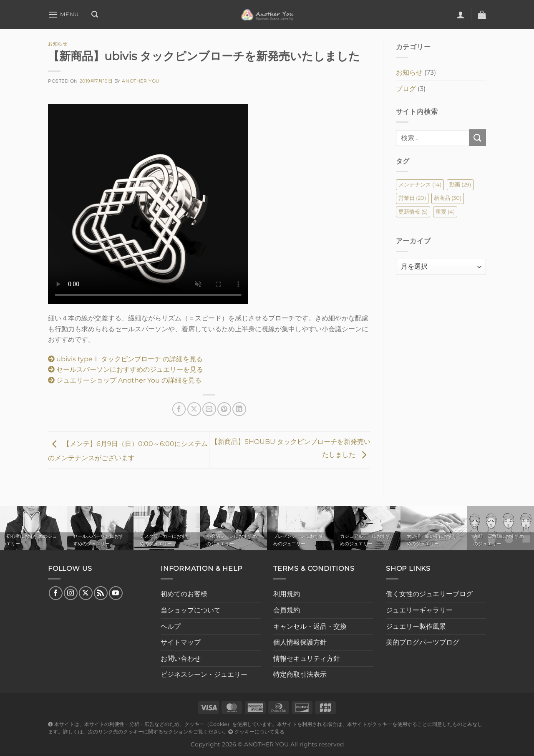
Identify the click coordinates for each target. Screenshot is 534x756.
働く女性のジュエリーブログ (429, 594)
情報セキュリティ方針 (307, 659)
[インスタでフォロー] (71, 593)
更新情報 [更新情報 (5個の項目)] (413, 212)
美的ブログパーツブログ (423, 642)
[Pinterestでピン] (224, 409)
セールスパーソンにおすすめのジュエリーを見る (126, 369)
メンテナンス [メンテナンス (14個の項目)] (420, 185)
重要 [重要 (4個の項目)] (445, 212)
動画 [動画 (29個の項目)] (460, 185)
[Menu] (63, 14)
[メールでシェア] (209, 409)
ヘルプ (171, 626)
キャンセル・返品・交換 (310, 626)
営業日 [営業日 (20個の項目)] (412, 198)
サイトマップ (181, 642)
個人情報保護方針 (300, 642)
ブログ (406, 89)
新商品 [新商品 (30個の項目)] (448, 198)
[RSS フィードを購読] (101, 593)
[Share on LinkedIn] (239, 409)
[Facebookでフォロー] (56, 593)
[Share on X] (194, 409)
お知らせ (58, 44)
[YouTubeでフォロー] (116, 593)
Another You (141, 81)
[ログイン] (461, 15)
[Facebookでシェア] (179, 409)
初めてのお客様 (184, 594)
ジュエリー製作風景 (416, 626)
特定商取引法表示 (300, 674)
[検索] (95, 14)
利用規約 (287, 594)
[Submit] (478, 137)
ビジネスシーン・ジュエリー (204, 674)
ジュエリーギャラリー (419, 610)
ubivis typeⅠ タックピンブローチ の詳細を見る (125, 359)
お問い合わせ (181, 659)
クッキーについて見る (256, 732)
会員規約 (287, 610)
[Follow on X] (86, 593)
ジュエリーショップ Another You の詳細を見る (125, 380)
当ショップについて (191, 610)
